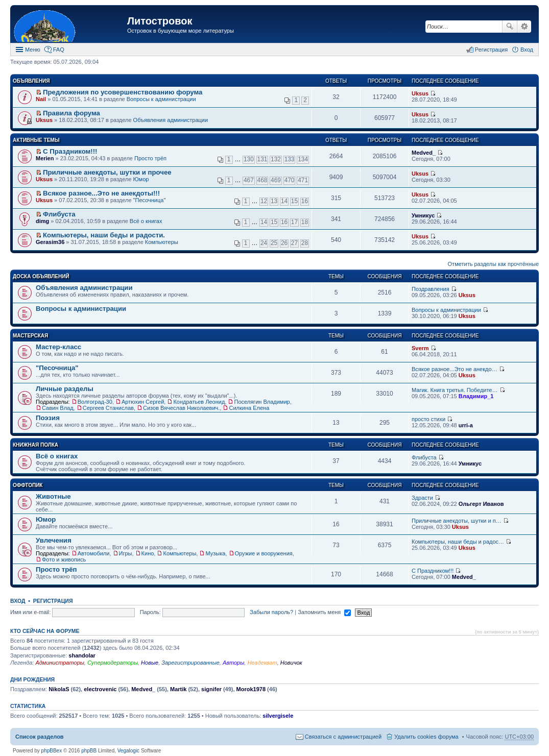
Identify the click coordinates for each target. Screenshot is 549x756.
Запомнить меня (324, 612)
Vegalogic (128, 751)
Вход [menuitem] (527, 50)
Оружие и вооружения (264, 553)
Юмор (141, 179)
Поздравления (431, 289)
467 (249, 180)
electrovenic (100, 689)
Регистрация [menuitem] (491, 50)
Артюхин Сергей (143, 402)
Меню (33, 50)
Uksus (420, 93)
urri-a (466, 425)
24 (264, 243)
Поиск (510, 27)
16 (305, 201)
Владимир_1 (476, 396)
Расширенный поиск (524, 27)
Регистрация (53, 601)
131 (262, 159)
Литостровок (160, 21)
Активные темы (36, 140)
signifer (211, 689)
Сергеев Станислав (108, 408)
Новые (150, 663)
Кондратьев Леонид (199, 402)
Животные (53, 496)
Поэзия (48, 418)
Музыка (215, 553)
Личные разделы (65, 389)
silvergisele (278, 716)
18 (305, 222)
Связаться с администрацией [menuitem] (343, 737)
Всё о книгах (146, 221)
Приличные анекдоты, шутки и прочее (107, 172)
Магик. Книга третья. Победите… (455, 390)
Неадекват (262, 663)
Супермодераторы (113, 663)
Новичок (291, 663)
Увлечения (54, 540)
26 (284, 243)
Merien (45, 158)
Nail (41, 99)
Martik (178, 689)
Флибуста (59, 214)
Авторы (233, 663)
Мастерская (30, 336)
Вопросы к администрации (161, 99)
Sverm (420, 348)
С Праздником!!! (70, 151)
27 (294, 243)
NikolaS (59, 689)
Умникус (423, 215)
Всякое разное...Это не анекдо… (455, 369)
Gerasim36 (50, 242)
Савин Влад (58, 408)
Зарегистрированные (190, 663)
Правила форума (71, 113)
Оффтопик (28, 485)
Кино (148, 553)
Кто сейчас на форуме (45, 631)
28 (305, 243)
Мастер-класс (58, 347)
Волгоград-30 (95, 402)
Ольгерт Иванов (481, 504)
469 (276, 180)
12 (264, 201)
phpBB (89, 751)
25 (274, 243)
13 (274, 201)
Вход (18, 601)
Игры (126, 553)
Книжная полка (35, 445)
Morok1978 (251, 689)
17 (294, 222)
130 (249, 159)
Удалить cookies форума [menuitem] (426, 737)
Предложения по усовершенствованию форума (123, 92)
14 (284, 201)
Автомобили (94, 553)
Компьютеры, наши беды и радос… (458, 542)
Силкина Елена (249, 408)
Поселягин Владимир (262, 402)
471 (303, 180)
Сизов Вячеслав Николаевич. (181, 408)
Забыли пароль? (271, 612)
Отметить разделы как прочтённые (493, 264)
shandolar (82, 655)
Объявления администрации (171, 120)
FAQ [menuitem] (59, 50)
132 (276, 159)
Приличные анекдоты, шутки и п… (457, 521)
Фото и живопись (64, 559)
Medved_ (424, 153)
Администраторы (59, 663)
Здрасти (422, 498)
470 (290, 180)
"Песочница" (150, 200)
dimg (42, 221)
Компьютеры (162, 242)
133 (290, 159)
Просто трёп (150, 158)
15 (294, 201)
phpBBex (52, 751)
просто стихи (428, 419)
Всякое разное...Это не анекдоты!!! (101, 193)
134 (303, 159)
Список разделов (40, 737)
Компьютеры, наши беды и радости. (104, 235)
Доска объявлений (41, 276)
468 (262, 180)
